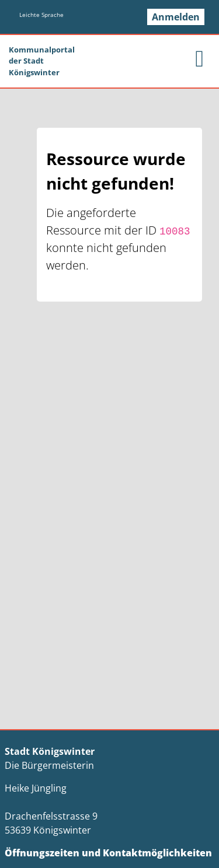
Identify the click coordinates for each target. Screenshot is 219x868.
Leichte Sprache (41, 15)
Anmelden (176, 17)
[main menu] (199, 58)
